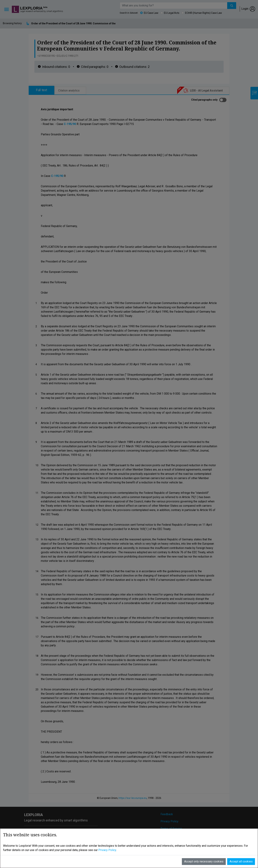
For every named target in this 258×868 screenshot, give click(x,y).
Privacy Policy (107, 842)
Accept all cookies (241, 853)
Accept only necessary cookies (204, 853)
